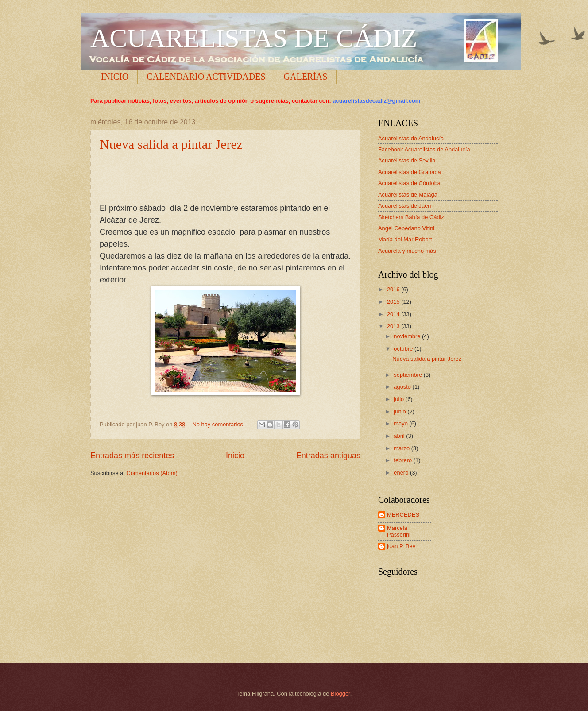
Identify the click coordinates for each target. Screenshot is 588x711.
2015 (394, 302)
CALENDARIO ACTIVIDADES (206, 77)
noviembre (408, 336)
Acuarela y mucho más (407, 251)
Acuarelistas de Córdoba (409, 183)
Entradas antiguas (328, 456)
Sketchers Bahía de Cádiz (411, 217)
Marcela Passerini (399, 531)
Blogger (340, 694)
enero (402, 473)
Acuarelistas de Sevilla (407, 160)
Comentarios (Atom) (152, 473)
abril (400, 436)
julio (399, 399)
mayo (401, 423)
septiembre (408, 375)
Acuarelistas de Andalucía (411, 138)
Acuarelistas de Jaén (405, 206)
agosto (403, 387)
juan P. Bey (401, 546)
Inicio (235, 456)
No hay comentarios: (220, 424)
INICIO (115, 77)
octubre (404, 349)
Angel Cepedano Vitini (406, 228)
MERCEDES (403, 515)
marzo (402, 448)
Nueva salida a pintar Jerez (171, 144)
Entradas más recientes (132, 456)
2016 (394, 289)
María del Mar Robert (405, 239)
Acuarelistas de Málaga (408, 195)
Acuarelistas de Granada (410, 172)
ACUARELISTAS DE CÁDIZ (254, 38)
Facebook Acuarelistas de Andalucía (424, 149)
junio (400, 412)
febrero (403, 460)
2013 (394, 326)
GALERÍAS (306, 77)
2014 (394, 314)
